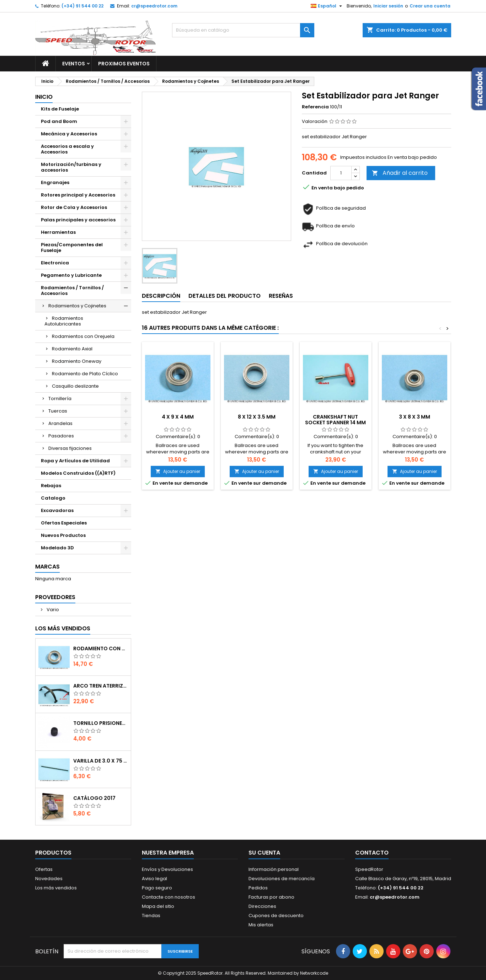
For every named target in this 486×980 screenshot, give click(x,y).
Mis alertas (261, 925)
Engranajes (55, 182)
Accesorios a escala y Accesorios (67, 149)
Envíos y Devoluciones (167, 869)
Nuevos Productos (63, 535)
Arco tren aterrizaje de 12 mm (101, 686)
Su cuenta (264, 853)
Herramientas (58, 232)
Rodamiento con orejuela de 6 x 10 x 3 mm (101, 648)
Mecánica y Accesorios (69, 134)
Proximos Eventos (124, 64)
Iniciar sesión (388, 6)
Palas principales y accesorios (78, 220)
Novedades (49, 879)
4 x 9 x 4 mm (178, 417)
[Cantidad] (341, 173)
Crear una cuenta (430, 6)
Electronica (55, 263)
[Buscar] (243, 30)
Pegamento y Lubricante (71, 275)
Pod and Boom (59, 121)
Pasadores (61, 436)
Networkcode (314, 973)
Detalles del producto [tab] (225, 296)
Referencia (315, 107)
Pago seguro (157, 888)
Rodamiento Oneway (77, 361)
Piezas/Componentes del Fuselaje (72, 247)
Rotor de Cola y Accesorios (74, 207)
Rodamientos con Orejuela (83, 336)
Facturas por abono (271, 897)
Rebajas (51, 486)
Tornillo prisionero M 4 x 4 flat (101, 723)
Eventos (74, 64)
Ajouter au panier (178, 471)
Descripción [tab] (161, 296)
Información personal (274, 869)
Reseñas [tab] (281, 296)
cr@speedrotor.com (154, 6)
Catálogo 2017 (94, 798)
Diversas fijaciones (70, 448)
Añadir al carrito (400, 173)
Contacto (372, 853)
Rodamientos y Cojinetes (77, 306)
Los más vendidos (63, 628)
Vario (52, 610)
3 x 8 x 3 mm (415, 417)
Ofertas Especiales (64, 523)
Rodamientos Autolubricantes (64, 321)
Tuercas (58, 411)
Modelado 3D (57, 548)
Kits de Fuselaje (60, 109)
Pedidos (258, 888)
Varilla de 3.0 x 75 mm (101, 761)
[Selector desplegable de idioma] (327, 6)
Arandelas (60, 423)
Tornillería (60, 399)
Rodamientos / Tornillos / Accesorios (72, 290)
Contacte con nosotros (169, 897)
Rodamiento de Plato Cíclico (85, 374)
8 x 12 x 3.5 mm (257, 417)
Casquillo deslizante (75, 386)
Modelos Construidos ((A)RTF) (78, 473)
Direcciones (262, 906)
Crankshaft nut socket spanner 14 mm (335, 420)
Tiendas (151, 916)
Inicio (44, 97)
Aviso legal (154, 879)
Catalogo (53, 498)
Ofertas (44, 869)
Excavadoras (57, 510)
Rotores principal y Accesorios (78, 195)
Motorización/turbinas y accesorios (71, 167)
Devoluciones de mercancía (282, 879)
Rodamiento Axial (72, 349)
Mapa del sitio (158, 906)
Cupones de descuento (276, 916)
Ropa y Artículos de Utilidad (75, 461)
